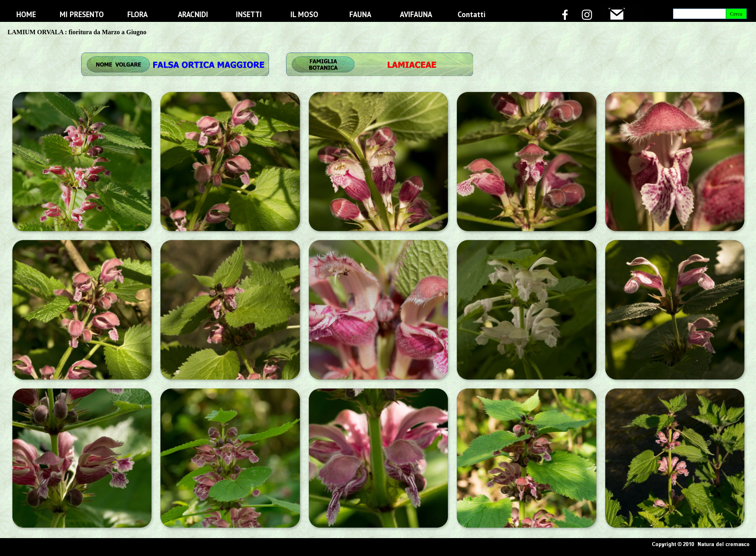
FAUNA (360, 14)
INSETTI (249, 14)
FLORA (137, 14)
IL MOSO (304, 14)
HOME (26, 14)
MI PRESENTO (82, 14)
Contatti (472, 14)
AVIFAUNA (416, 14)
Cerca (736, 14)
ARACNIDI (193, 14)
